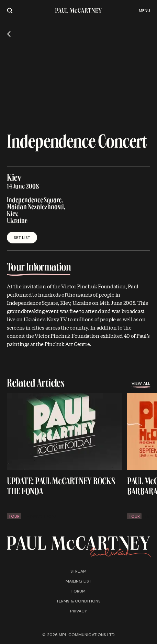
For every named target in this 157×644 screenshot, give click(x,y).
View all (141, 384)
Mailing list (78, 581)
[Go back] (9, 34)
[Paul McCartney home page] (78, 10)
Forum (79, 591)
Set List (22, 238)
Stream (78, 571)
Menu (144, 11)
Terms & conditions (78, 601)
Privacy (79, 611)
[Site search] (10, 10)
